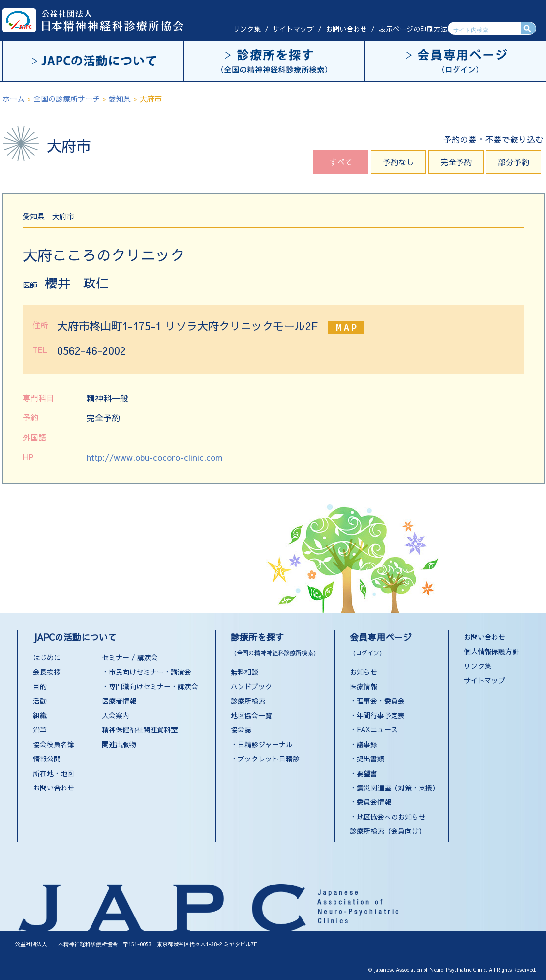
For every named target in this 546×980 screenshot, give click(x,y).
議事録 (367, 744)
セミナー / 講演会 (130, 657)
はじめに (47, 657)
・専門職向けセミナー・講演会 (150, 686)
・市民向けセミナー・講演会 (147, 672)
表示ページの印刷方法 (413, 29)
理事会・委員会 (381, 701)
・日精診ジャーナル (262, 744)
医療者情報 (119, 701)
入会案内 (116, 715)
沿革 (40, 729)
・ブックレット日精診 (265, 759)
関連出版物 (119, 744)
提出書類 (370, 759)
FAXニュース (377, 729)
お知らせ (364, 672)
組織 (40, 715)
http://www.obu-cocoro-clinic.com (154, 457)
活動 (40, 701)
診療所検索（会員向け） (388, 831)
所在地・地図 (54, 773)
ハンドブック (251, 686)
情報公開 (47, 759)
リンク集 (247, 29)
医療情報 (364, 686)
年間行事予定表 (381, 715)
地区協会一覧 (251, 715)
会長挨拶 (47, 672)
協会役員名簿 (54, 744)
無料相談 (244, 672)
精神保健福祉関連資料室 (140, 729)
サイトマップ (293, 29)
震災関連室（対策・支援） (398, 788)
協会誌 (241, 729)
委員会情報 (374, 802)
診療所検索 (248, 701)
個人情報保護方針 (491, 651)
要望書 (367, 773)
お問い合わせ (346, 29)
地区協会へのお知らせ (391, 817)
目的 (40, 686)
